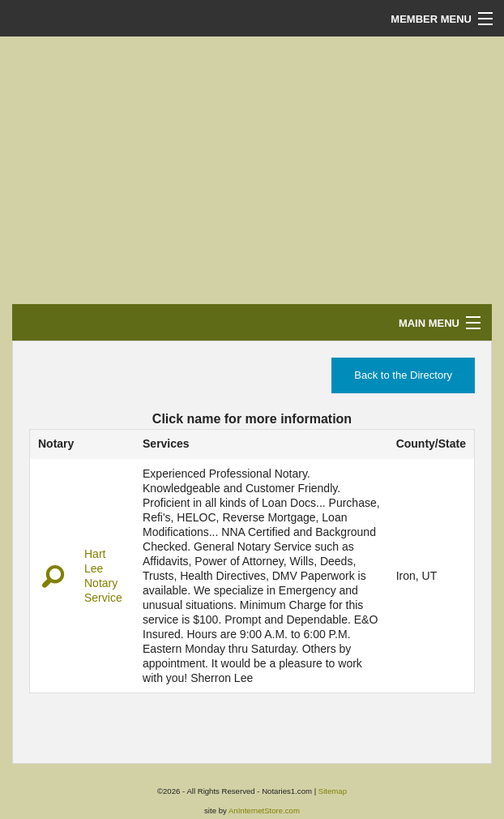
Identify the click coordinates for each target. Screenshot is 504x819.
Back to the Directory (403, 375)
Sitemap (333, 791)
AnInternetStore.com (264, 810)
